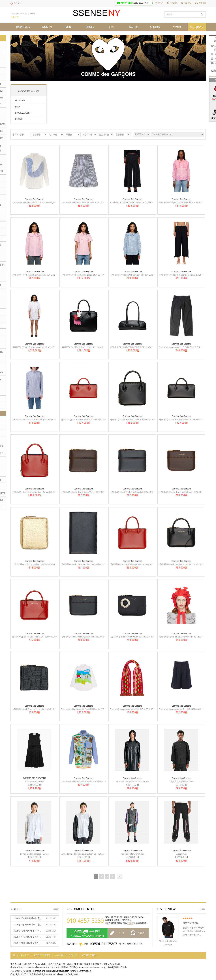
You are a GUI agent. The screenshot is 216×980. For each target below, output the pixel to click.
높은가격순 (104, 135)
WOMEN (20, 101)
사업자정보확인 (89, 955)
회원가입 (174, 3)
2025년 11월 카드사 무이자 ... (27, 937)
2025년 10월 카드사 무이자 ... (27, 943)
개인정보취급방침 (42, 955)
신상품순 (37, 135)
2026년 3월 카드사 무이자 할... (27, 918)
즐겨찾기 (18, 3)
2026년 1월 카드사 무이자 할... (27, 925)
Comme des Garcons (29, 91)
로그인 (161, 3)
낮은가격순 (87, 135)
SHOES (19, 119)
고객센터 (202, 3)
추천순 (69, 135)
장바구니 (188, 3)
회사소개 (25, 955)
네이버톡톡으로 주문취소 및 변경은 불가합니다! (87, 933)
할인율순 (120, 135)
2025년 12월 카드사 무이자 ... (27, 931)
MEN (18, 107)
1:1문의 (130, 923)
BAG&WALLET (23, 113)
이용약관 (59, 955)
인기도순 (53, 135)
